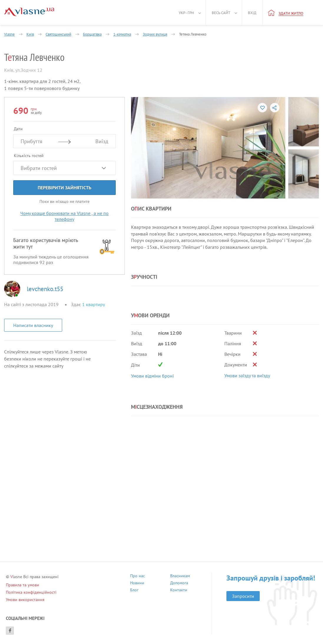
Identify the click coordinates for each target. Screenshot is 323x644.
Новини (137, 584)
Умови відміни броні (152, 376)
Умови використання (25, 600)
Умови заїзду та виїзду (247, 376)
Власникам (180, 577)
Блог (134, 591)
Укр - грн (186, 13)
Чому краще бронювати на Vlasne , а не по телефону (64, 216)
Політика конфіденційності (31, 592)
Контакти (179, 591)
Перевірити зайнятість (64, 188)
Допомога (179, 584)
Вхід (252, 13)
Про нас (138, 577)
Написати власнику (33, 325)
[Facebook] (10, 631)
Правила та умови (23, 585)
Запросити (243, 596)
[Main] (29, 12)
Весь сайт (221, 13)
